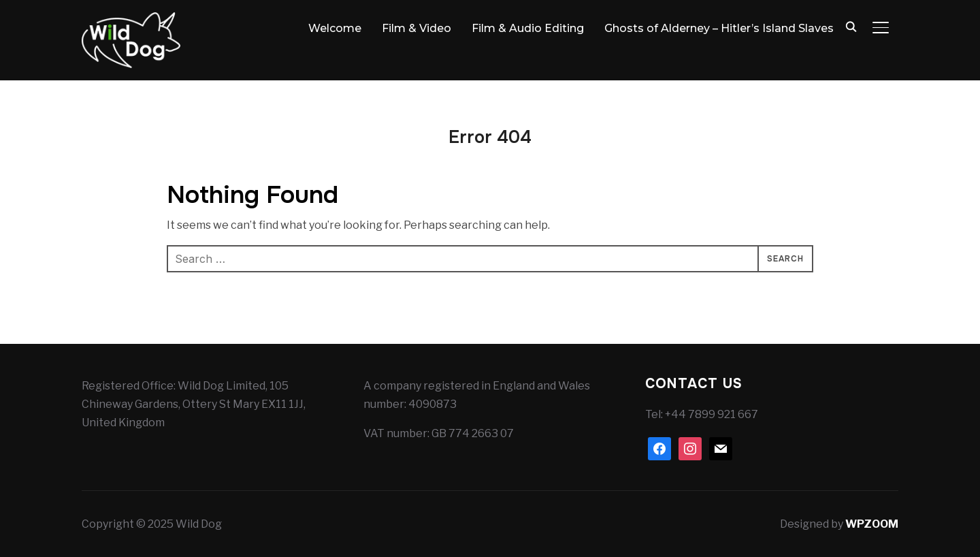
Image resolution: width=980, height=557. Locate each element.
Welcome (335, 28)
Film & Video (416, 28)
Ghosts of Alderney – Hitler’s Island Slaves (719, 28)
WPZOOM (872, 524)
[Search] (851, 26)
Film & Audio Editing (528, 28)
